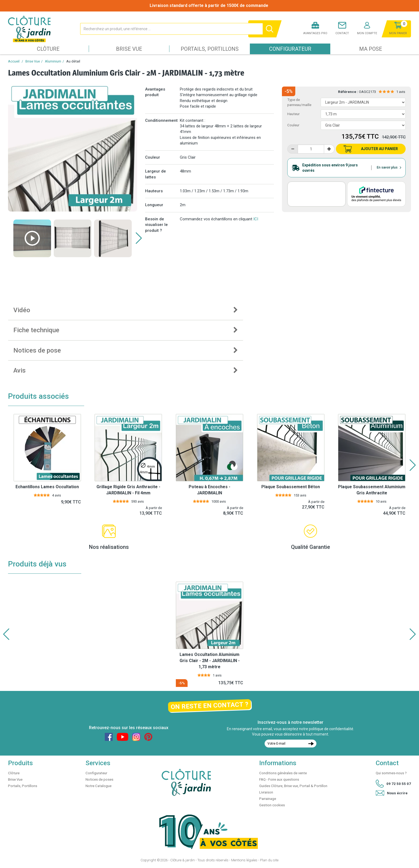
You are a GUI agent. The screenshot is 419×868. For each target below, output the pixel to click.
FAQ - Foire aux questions (279, 779)
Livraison (266, 792)
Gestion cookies (272, 805)
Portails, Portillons (210, 49)
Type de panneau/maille (299, 102)
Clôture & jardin (183, 860)
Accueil (14, 61)
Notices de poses (99, 779)
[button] (139, 238)
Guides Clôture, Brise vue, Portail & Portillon (293, 786)
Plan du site (269, 860)
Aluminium (53, 61)
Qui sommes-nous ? (391, 773)
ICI (256, 219)
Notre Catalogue (98, 786)
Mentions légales (244, 860)
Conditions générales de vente (283, 773)
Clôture (48, 49)
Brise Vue (129, 49)
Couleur (293, 125)
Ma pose (371, 49)
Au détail (73, 61)
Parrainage (268, 799)
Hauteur (293, 114)
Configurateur (290, 49)
